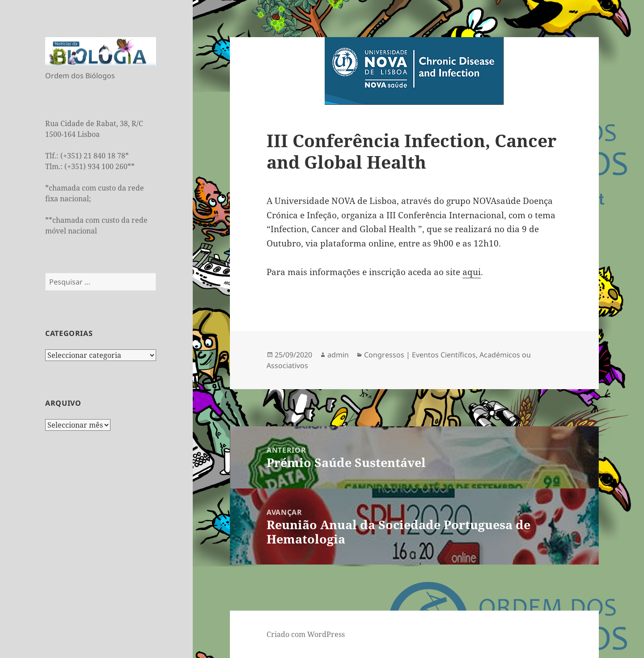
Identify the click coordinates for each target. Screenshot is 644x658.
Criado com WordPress (306, 634)
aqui (472, 272)
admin (338, 355)
